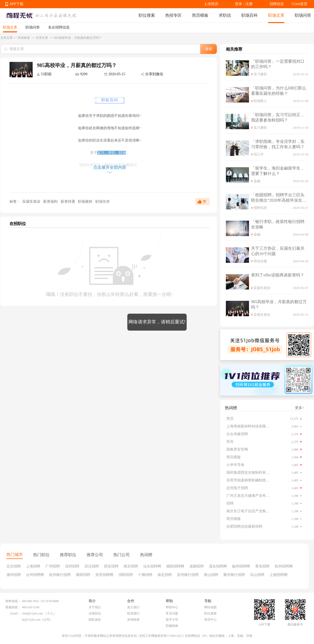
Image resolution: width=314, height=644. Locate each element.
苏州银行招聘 (188, 575)
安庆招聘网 (104, 575)
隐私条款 (95, 620)
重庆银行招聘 (234, 575)
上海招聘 (33, 566)
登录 (238, 4)
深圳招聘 (72, 566)
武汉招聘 (92, 566)
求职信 (225, 15)
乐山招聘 (257, 575)
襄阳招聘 (83, 575)
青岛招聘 (262, 566)
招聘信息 (277, 4)
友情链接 (133, 620)
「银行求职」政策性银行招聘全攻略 (278, 224)
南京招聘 (131, 566)
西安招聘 (111, 566)
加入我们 (133, 607)
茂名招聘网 (218, 566)
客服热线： (13, 607)
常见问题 (172, 613)
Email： (16, 613)
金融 (257, 181)
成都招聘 (197, 566)
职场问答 (303, 15)
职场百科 (250, 15)
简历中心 (210, 620)
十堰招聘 (145, 575)
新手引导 (172, 620)
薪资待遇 (68, 202)
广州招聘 (53, 566)
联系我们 (133, 613)
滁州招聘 (14, 575)
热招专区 (173, 15)
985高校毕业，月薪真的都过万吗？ (279, 304)
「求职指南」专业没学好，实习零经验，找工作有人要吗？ (278, 144)
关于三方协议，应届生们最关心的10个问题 (278, 251)
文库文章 (6, 38)
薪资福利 (51, 202)
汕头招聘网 (152, 566)
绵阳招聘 (126, 575)
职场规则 (86, 202)
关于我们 (95, 607)
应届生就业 (31, 202)
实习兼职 (260, 74)
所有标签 (24, 38)
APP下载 (16, 4)
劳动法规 (260, 261)
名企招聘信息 (59, 27)
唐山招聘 (211, 575)
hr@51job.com (31, 620)
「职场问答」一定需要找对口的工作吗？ (278, 64)
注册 (249, 4)
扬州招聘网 (241, 566)
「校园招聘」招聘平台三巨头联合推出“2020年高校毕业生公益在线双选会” (279, 198)
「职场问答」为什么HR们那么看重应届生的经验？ (279, 91)
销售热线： (13, 601)
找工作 (259, 154)
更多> (300, 408)
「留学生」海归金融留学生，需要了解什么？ (278, 171)
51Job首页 (299, 4)
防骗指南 (172, 626)
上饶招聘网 (279, 575)
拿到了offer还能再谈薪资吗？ (278, 275)
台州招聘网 (35, 575)
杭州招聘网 (284, 566)
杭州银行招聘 (60, 575)
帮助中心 (172, 607)
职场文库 (276, 15)
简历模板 (200, 15)
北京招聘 (14, 566)
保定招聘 (165, 575)
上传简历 (211, 4)
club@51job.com (33, 613)
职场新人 (260, 101)
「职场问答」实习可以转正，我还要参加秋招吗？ (278, 117)
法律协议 (95, 613)
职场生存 (103, 202)
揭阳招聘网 (175, 566)
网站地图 (210, 607)
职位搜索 (147, 15)
